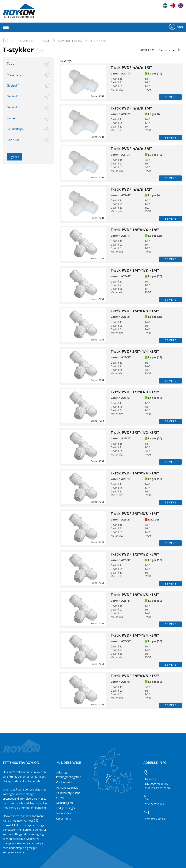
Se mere (170, 97)
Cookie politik (65, 782)
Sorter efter (147, 50)
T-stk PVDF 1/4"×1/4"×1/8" (135, 473)
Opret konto (64, 819)
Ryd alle (14, 157)
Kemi (46, 41)
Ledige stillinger (66, 808)
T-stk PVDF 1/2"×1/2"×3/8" (135, 554)
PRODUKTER (25, 41)
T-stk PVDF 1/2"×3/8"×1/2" (135, 392)
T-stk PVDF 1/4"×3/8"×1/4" (135, 311)
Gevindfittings (70, 41)
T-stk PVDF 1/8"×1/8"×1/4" (135, 595)
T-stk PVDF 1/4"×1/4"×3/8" (135, 635)
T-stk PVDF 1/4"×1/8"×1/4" (135, 270)
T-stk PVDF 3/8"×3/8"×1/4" (135, 514)
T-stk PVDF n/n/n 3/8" (131, 149)
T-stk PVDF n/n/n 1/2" (131, 189)
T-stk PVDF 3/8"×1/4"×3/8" (135, 351)
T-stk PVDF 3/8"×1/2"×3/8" (135, 432)
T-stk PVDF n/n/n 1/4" (131, 108)
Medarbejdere (65, 803)
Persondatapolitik (67, 788)
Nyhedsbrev (64, 813)
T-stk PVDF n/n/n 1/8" (131, 68)
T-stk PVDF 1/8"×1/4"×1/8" (135, 230)
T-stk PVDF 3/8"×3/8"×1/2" (135, 676)
